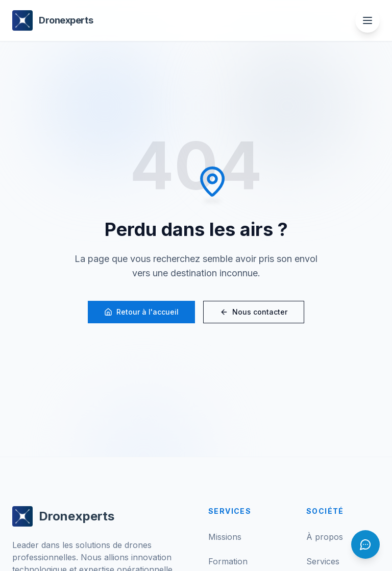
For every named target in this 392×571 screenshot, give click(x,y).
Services (323, 561)
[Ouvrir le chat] (365, 544)
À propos (325, 537)
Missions (225, 537)
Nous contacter (254, 312)
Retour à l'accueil (141, 312)
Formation (228, 561)
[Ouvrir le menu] (367, 20)
